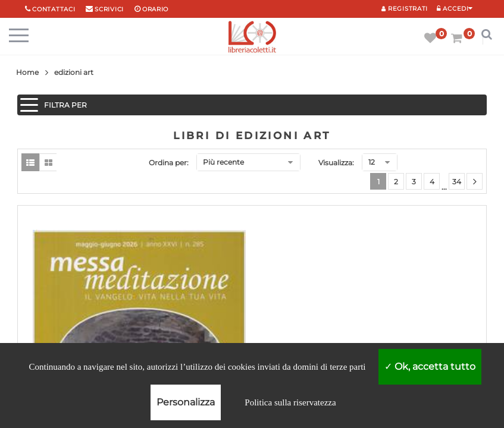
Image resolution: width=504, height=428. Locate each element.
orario (155, 9)
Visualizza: (336, 163)
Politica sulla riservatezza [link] (290, 402)
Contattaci (54, 9)
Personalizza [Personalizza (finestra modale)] (186, 402)
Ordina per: (169, 163)
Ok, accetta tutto (430, 366)
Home (27, 72)
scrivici (109, 9)
